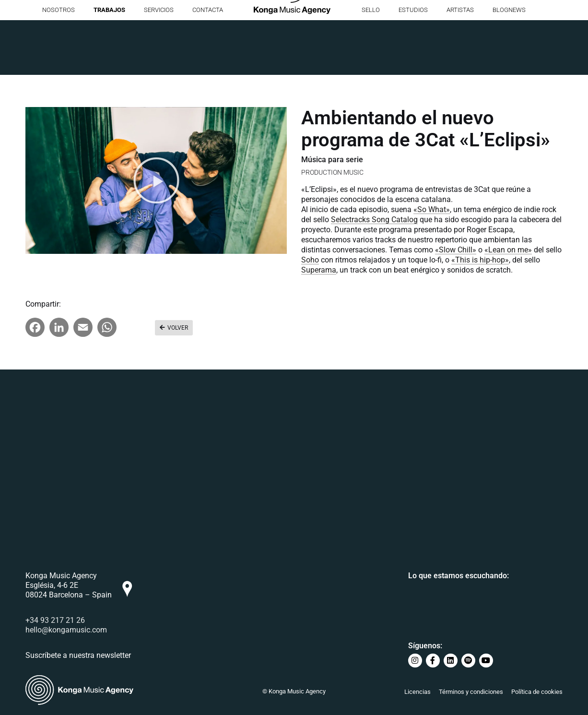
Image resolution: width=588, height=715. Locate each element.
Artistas (460, 65)
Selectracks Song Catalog (374, 220)
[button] (156, 180)
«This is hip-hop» (480, 260)
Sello (371, 65)
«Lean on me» (508, 250)
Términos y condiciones (471, 692)
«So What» (432, 209)
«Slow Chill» (456, 250)
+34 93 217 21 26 (55, 622)
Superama (319, 270)
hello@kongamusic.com (66, 632)
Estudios (413, 65)
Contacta (208, 65)
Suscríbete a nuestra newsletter (78, 657)
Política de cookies (537, 692)
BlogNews (509, 65)
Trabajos (109, 65)
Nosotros (59, 65)
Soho (310, 260)
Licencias (417, 692)
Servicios (159, 65)
